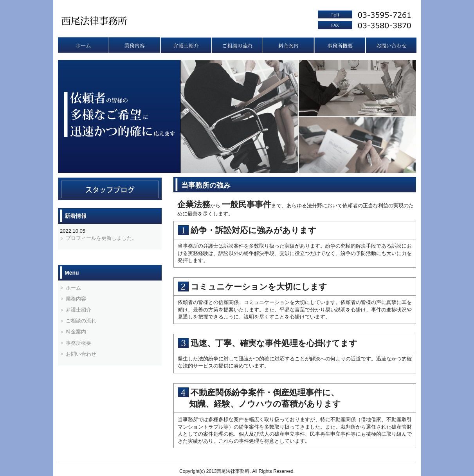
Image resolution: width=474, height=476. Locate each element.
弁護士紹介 (186, 45)
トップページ (83, 45)
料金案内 (288, 45)
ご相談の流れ (237, 45)
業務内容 (134, 45)
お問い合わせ (391, 45)
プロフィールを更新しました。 (101, 238)
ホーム (73, 288)
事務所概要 (340, 45)
